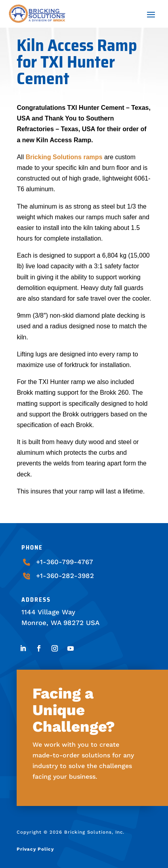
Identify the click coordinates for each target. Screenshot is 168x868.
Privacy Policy (35, 849)
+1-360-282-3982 (65, 576)
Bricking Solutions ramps (64, 157)
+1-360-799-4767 (65, 562)
